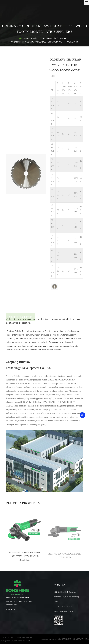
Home (26, 38)
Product (35, 38)
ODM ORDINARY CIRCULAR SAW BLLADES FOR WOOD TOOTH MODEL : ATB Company (73, 639)
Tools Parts (64, 38)
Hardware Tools (49, 38)
